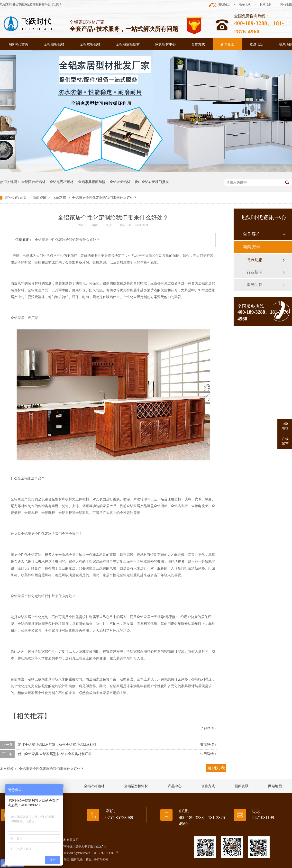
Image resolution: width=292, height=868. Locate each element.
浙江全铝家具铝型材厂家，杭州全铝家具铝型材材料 (57, 745)
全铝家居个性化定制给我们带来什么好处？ (104, 198)
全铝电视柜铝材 (62, 182)
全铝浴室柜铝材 (128, 44)
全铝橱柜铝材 (54, 44)
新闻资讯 (227, 44)
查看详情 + (208, 745)
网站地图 (286, 4)
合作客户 (252, 234)
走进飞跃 (256, 44)
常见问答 (255, 285)
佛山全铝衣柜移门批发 (152, 182)
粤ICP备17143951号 (106, 853)
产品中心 (175, 786)
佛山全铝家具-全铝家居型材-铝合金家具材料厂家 (55, 754)
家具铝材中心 (165, 44)
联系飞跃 (245, 4)
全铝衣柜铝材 (90, 44)
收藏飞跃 (265, 4)
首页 (24, 198)
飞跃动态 (60, 198)
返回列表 (216, 768)
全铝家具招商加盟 (92, 182)
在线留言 (224, 4)
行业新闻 (255, 272)
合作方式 (198, 44)
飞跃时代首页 (18, 44)
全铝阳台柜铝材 (33, 182)
